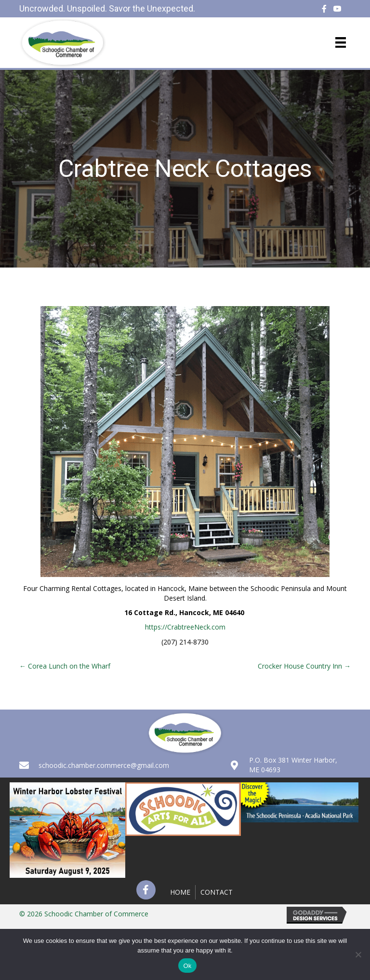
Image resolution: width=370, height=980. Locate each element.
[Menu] (341, 42)
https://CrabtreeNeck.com (185, 627)
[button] (146, 890)
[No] (358, 954)
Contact (217, 892)
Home (180, 892)
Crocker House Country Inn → (304, 666)
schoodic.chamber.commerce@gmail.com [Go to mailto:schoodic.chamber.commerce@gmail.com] (104, 765)
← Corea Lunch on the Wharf (65, 666)
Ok (187, 966)
